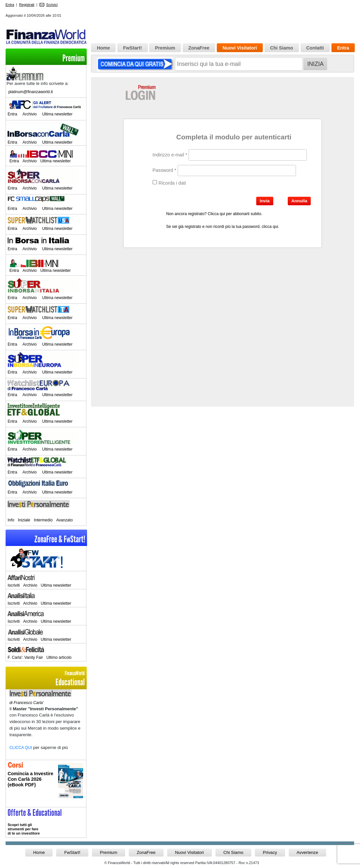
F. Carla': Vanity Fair (25, 657)
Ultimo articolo (59, 657)
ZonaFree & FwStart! (60, 539)
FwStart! (133, 48)
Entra (10, 5)
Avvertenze (307, 852)
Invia (265, 201)
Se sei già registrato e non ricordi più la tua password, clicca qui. (223, 227)
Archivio (30, 114)
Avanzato (64, 520)
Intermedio (43, 520)
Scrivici (49, 5)
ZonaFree (199, 48)
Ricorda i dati (169, 183)
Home (103, 48)
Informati (46, 784)
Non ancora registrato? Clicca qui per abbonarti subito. (214, 214)
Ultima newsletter (57, 114)
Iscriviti (14, 585)
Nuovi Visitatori (240, 48)
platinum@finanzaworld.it (30, 92)
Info (11, 520)
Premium (74, 58)
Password (164, 170)
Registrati (27, 5)
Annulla (299, 201)
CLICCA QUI (21, 748)
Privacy (270, 852)
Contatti (315, 48)
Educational (46, 679)
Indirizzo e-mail (170, 155)
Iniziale (24, 520)
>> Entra (46, 822)
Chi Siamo (281, 48)
